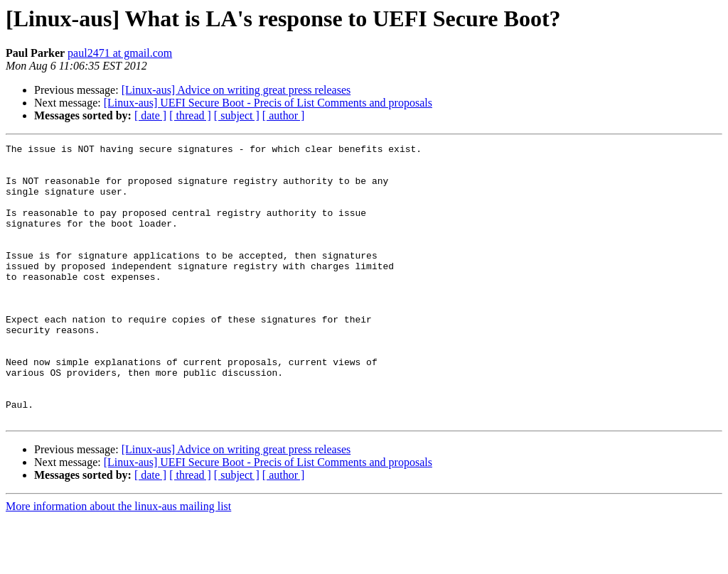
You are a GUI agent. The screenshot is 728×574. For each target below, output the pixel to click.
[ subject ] (237, 115)
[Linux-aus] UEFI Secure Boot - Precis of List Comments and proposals (268, 103)
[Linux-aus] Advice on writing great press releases (236, 90)
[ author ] (284, 115)
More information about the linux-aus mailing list (118, 562)
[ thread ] (190, 115)
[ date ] (150, 115)
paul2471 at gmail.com (120, 53)
